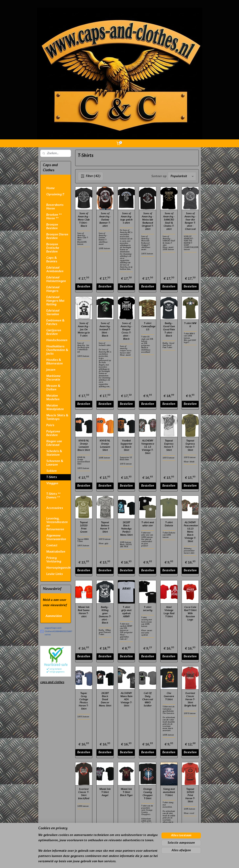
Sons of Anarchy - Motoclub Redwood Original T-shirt (148, 221)
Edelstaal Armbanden (55, 270)
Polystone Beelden (53, 433)
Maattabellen (56, 552)
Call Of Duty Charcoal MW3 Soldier (148, 700)
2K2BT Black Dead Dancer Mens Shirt (105, 700)
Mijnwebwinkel (154, 862)
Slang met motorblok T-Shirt (169, 792)
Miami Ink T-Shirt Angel (105, 792)
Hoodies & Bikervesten (55, 362)
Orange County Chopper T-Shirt (148, 794)
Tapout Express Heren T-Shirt (169, 445)
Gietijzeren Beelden (54, 332)
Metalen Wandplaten (55, 407)
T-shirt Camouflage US (148, 327)
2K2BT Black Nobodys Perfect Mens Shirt (126, 529)
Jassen (51, 370)
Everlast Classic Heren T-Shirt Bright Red (190, 700)
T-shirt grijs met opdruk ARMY (126, 612)
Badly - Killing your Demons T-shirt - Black (105, 615)
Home (51, 188)
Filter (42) (90, 176)
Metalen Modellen (53, 398)
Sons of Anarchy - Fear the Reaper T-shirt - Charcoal (190, 221)
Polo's (50, 425)
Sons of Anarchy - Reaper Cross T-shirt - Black (126, 331)
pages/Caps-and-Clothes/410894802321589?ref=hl (56, 631)
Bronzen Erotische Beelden (53, 248)
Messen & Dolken (53, 388)
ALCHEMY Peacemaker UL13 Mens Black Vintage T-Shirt (190, 532)
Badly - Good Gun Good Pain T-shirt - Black (169, 330)
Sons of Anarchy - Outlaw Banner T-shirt (105, 220)
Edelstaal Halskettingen (56, 279)
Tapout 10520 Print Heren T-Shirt (190, 795)
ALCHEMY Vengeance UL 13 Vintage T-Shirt (148, 447)
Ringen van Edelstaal (54, 443)
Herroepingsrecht (59, 568)
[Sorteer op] (182, 176)
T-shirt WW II (190, 325)
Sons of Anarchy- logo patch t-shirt (126, 218)
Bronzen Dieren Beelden (57, 236)
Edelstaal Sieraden (53, 313)
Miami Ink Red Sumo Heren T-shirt (84, 612)
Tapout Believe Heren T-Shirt (105, 527)
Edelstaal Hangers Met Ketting (55, 301)
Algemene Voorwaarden (56, 538)
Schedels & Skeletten (54, 453)
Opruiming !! (55, 195)
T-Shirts (52, 477)
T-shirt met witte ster (148, 524)
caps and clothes (52, 682)
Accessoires (55, 508)
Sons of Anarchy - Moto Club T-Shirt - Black (84, 220)
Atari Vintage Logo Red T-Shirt (169, 612)
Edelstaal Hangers (53, 289)
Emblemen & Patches (55, 322)
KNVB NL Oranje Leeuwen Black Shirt (84, 445)
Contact (52, 546)
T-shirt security (148, 609)
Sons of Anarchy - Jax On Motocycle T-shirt (84, 330)
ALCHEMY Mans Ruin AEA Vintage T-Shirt (126, 700)
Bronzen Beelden (52, 227)
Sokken (51, 471)
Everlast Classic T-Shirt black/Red (84, 794)
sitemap (110, 862)
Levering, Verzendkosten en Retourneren (57, 524)
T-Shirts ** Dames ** (53, 496)
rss (116, 862)
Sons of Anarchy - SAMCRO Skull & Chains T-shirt (169, 221)
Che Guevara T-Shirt (169, 696)
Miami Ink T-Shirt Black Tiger (126, 792)
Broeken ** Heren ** (54, 217)
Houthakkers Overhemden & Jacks (57, 350)
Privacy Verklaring (54, 560)
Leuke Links (55, 574)
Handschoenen (57, 340)
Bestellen (84, 287)
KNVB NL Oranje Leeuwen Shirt (105, 445)
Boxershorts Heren (55, 207)
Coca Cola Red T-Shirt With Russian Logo (190, 614)
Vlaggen (52, 483)
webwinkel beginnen (128, 862)
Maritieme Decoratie (53, 378)
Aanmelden (54, 616)
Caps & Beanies (52, 260)
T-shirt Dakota (169, 524)
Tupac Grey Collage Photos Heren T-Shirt (84, 701)
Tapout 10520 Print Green (84, 527)
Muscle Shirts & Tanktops (57, 417)
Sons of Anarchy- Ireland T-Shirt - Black (105, 330)
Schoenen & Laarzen (55, 463)
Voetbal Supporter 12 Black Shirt (126, 445)
